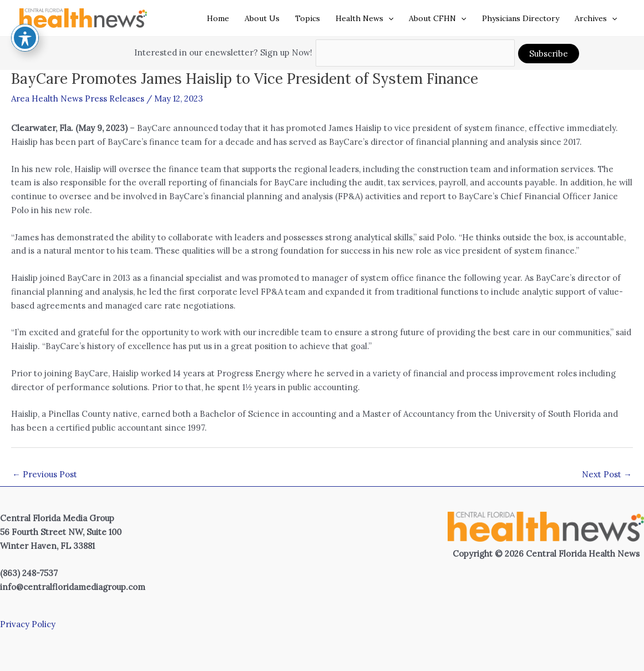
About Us (262, 18)
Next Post (607, 474)
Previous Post (45, 474)
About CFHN (437, 18)
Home (218, 18)
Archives (596, 18)
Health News (364, 18)
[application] (388, 18)
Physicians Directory (521, 18)
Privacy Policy (28, 624)
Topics (308, 18)
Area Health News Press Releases (78, 99)
